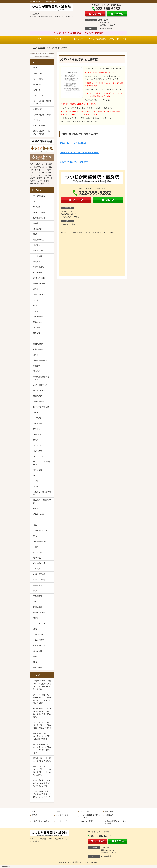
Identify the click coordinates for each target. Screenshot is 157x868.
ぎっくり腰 (38, 651)
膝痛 (35, 536)
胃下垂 (36, 486)
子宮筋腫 (37, 519)
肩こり (36, 201)
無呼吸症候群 (38, 316)
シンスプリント (39, 580)
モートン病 (38, 256)
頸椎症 (36, 618)
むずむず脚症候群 (40, 385)
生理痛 (36, 481)
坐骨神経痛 (38, 273)
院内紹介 (37, 90)
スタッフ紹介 (38, 79)
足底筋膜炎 (38, 229)
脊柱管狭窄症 (38, 240)
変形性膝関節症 (39, 218)
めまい (36, 311)
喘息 (35, 525)
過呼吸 (36, 412)
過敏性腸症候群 (39, 295)
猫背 (35, 591)
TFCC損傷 (37, 434)
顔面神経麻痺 (38, 344)
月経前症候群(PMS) (41, 541)
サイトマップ (38, 120)
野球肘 (36, 475)
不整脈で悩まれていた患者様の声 (73, 143)
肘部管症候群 (38, 349)
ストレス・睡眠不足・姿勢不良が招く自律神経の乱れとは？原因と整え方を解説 (42, 699)
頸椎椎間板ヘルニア (41, 646)
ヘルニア (37, 656)
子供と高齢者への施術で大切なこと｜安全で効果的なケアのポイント (42, 796)
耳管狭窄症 (38, 423)
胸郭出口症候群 (39, 613)
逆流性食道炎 (38, 635)
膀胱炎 (36, 508)
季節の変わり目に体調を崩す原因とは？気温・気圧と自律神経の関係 (42, 713)
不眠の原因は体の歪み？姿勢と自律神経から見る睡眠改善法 (42, 736)
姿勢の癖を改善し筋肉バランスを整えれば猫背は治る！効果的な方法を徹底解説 (42, 685)
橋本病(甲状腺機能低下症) (42, 502)
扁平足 (36, 355)
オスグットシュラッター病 (42, 463)
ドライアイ (38, 445)
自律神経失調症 (39, 278)
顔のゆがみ (38, 322)
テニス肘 (37, 569)
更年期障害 (38, 596)
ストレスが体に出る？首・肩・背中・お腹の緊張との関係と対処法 (42, 725)
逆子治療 (37, 327)
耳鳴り (36, 234)
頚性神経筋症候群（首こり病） (42, 378)
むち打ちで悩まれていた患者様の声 (74, 162)
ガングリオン (38, 338)
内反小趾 (37, 429)
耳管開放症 (38, 451)
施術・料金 (59, 39)
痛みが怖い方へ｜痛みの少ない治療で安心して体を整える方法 (42, 783)
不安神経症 (38, 418)
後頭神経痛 (38, 396)
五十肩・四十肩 (39, 284)
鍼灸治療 (37, 333)
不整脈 (36, 547)
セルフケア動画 (39, 126)
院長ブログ (38, 74)
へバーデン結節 (39, 212)
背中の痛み (38, 558)
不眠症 (36, 602)
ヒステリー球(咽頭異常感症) (42, 493)
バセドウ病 (38, 552)
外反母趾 (37, 245)
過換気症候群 (38, 401)
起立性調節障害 (39, 563)
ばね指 (36, 223)
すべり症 (37, 207)
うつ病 (36, 300)
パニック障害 (38, 640)
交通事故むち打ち (40, 530)
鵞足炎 (36, 440)
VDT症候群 (38, 470)
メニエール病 (38, 514)
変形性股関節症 (39, 574)
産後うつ (37, 305)
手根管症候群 (38, 267)
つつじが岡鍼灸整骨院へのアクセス (98, 40)
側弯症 (36, 289)
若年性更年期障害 (40, 360)
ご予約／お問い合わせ (117, 39)
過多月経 (37, 371)
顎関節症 (37, 262)
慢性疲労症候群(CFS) (42, 407)
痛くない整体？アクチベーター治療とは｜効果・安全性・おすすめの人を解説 (42, 771)
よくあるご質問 (39, 95)
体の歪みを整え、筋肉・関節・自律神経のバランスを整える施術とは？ (42, 749)
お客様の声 (78, 39)
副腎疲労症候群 (39, 391)
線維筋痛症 (38, 667)
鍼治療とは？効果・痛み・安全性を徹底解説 (42, 760)
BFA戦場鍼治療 (39, 196)
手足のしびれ (38, 251)
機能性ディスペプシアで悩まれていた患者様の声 (79, 153)
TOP (40, 39)
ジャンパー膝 (38, 456)
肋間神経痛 (38, 607)
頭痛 (35, 629)
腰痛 (35, 662)
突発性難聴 (38, 585)
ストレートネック (40, 624)
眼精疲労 (37, 366)
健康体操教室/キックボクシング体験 (42, 132)
